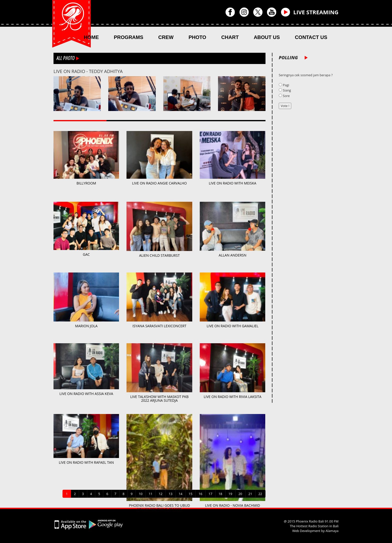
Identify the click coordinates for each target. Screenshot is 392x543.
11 (151, 494)
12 (161, 494)
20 (240, 494)
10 (141, 494)
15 (191, 494)
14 (181, 494)
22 (260, 494)
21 (250, 494)
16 (200, 494)
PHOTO (197, 37)
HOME (91, 37)
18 (220, 494)
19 (230, 494)
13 (171, 494)
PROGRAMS (128, 37)
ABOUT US (267, 37)
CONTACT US (311, 37)
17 (210, 494)
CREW (166, 37)
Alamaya (332, 531)
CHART (230, 37)
